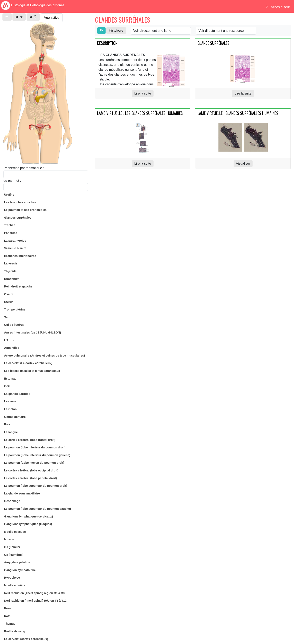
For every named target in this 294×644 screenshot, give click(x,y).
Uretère (9, 195)
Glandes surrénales (18, 218)
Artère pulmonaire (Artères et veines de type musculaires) (45, 356)
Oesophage (12, 501)
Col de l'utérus (14, 325)
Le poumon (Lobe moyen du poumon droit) (34, 463)
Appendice (12, 348)
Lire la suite (143, 93)
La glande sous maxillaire (22, 493)
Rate (7, 616)
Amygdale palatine (17, 562)
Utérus (9, 302)
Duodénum (12, 279)
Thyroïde (10, 271)
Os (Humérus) (14, 555)
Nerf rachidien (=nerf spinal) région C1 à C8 (34, 593)
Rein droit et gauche (18, 286)
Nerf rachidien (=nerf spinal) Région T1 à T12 (35, 601)
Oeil (7, 386)
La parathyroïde (15, 241)
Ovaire (9, 294)
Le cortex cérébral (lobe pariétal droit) (30, 478)
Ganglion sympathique (20, 570)
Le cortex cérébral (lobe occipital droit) (31, 470)
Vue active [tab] (52, 18)
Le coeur (10, 401)
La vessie (11, 263)
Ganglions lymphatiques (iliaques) (28, 524)
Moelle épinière (15, 585)
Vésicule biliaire (15, 248)
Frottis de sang (15, 631)
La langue (11, 432)
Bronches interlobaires (20, 256)
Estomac (10, 379)
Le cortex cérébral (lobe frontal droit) (30, 440)
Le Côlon (10, 409)
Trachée (10, 225)
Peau (8, 608)
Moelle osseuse (15, 532)
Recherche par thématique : (24, 168)
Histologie (116, 30)
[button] (7, 17)
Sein (7, 317)
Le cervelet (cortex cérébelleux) (26, 639)
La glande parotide (17, 394)
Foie (7, 424)
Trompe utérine (15, 309)
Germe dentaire (15, 417)
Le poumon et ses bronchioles (25, 210)
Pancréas (11, 233)
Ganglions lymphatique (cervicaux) (28, 516)
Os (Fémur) (12, 547)
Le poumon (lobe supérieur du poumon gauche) (37, 509)
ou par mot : (12, 181)
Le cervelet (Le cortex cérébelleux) (28, 363)
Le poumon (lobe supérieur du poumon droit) (36, 486)
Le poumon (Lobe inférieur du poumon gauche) (37, 455)
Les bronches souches (20, 202)
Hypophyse (12, 578)
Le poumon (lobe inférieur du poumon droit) (35, 447)
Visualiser (243, 163)
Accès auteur (280, 7)
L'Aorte (9, 340)
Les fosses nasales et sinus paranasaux (32, 371)
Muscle (9, 539)
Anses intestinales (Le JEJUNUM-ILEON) (32, 332)
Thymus (10, 624)
